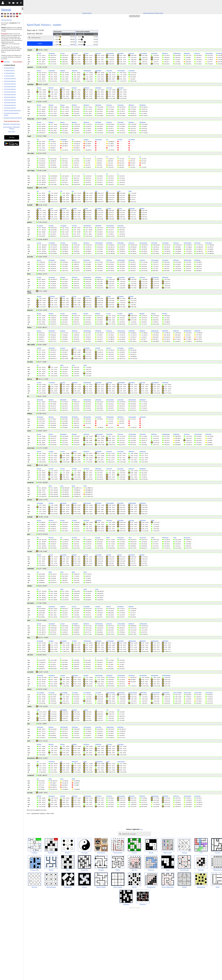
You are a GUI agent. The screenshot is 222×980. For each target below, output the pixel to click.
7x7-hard (86, 53)
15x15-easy (131, 53)
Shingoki (6, 10)
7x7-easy (62, 53)
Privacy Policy (12, 131)
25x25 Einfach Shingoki (10, 102)
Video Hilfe (7, 62)
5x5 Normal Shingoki (9, 68)
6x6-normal (52, 70)
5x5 (107, 139)
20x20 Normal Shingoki (10, 97)
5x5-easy (39, 53)
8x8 (96, 191)
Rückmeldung (7, 124)
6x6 (73, 191)
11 (118, 157)
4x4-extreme (98, 139)
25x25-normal (209, 53)
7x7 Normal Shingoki (9, 73)
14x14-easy (109, 105)
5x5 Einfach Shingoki (9, 65)
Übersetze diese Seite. (7, 20)
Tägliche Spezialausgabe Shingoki (12, 110)
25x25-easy (197, 53)
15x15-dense (165, 243)
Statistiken (12, 129)
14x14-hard (120, 105)
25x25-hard (219, 53)
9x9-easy (120, 208)
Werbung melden (159, 13)
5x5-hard (120, 139)
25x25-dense (209, 243)
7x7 (85, 191)
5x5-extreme (132, 139)
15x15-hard (154, 53)
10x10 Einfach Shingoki (10, 78)
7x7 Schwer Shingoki (9, 76)
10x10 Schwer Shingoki (10, 84)
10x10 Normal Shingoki (10, 81)
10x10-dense (121, 243)
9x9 (107, 191)
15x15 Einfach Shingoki (10, 86)
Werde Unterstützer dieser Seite (12, 121)
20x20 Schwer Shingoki (10, 100)
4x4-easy (39, 208)
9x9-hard (142, 208)
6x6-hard (63, 70)
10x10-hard (120, 53)
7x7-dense (74, 243)
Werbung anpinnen (87, 13)
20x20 (130, 191)
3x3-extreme (63, 139)
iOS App (12, 137)
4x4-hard (86, 139)
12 (129, 157)
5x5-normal (52, 53)
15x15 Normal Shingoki (10, 89)
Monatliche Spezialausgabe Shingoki (13, 118)
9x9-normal (132, 208)
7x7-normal (75, 53)
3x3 (38, 139)
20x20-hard (187, 53)
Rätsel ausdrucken (8, 127)
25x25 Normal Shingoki (10, 105)
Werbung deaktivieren (148, 13)
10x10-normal (110, 53)
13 (140, 157)
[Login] (3, 3)
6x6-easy (39, 70)
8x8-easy (62, 88)
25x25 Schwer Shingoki (10, 108)
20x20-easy (165, 53)
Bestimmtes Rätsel (16, 124)
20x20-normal (177, 53)
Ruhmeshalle (16, 127)
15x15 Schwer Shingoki (10, 92)
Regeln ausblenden (18, 62)
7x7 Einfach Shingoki (9, 70)
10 (107, 157)
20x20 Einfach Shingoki (10, 94)
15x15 (119, 191)
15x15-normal (143, 53)
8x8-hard (74, 88)
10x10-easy (98, 53)
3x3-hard (51, 139)
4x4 (73, 139)
